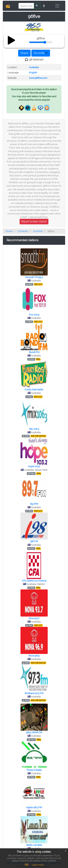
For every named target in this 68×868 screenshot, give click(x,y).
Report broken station (34, 221)
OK (26, 865)
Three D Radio (34, 770)
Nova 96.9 (34, 656)
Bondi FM (34, 352)
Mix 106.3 (34, 429)
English (33, 73)
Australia (34, 67)
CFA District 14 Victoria (34, 581)
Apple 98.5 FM (34, 807)
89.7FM (34, 504)
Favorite (41, 53)
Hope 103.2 (34, 466)
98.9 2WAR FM (34, 732)
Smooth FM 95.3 (34, 277)
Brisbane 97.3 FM (34, 693)
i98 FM (34, 541)
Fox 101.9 (34, 315)
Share (24, 53)
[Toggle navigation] (57, 6)
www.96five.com (38, 78)
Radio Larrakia (34, 845)
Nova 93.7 (34, 618)
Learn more (38, 865)
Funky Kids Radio (34, 390)
